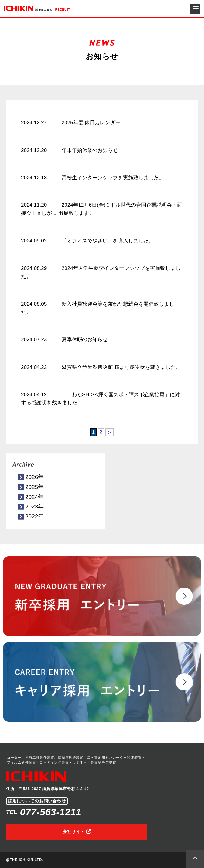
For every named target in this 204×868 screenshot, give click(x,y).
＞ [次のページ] (110, 432)
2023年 (34, 507)
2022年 (34, 516)
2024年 (34, 497)
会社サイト (74, 832)
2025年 (34, 487)
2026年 (34, 477)
